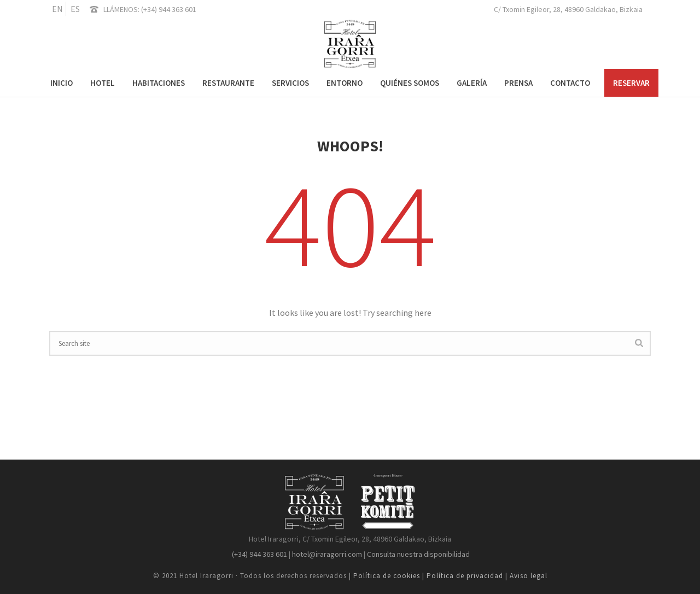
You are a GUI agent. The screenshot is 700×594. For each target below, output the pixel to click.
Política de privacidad (465, 576)
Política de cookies (388, 576)
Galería (472, 83)
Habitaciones (159, 83)
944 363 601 (177, 9)
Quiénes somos (410, 83)
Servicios (290, 83)
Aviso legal (529, 576)
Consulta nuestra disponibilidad (418, 554)
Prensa (518, 83)
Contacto (570, 83)
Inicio (62, 83)
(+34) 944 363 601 (259, 554)
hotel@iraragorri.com (326, 554)
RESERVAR (631, 83)
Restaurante (228, 83)
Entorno (345, 83)
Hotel (103, 83)
